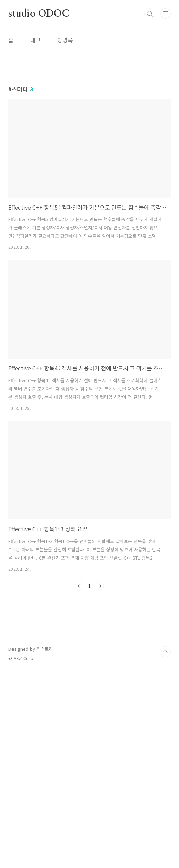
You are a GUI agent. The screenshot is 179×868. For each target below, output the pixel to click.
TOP (165, 846)
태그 (35, 40)
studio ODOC (39, 14)
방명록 (65, 40)
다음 (100, 683)
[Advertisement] (89, 123)
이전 (79, 683)
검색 (150, 14)
